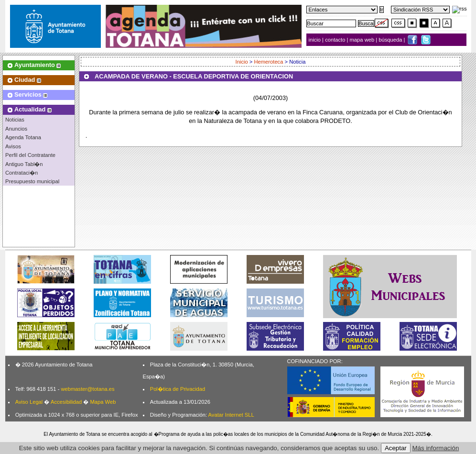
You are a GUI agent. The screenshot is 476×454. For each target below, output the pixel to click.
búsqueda (391, 40)
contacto (335, 40)
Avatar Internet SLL (231, 415)
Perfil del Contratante (30, 155)
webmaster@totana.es (87, 389)
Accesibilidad (66, 402)
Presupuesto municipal (32, 181)
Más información (436, 448)
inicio (316, 40)
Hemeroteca (269, 62)
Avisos (13, 146)
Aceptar (396, 448)
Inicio (243, 62)
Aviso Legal (29, 402)
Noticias (15, 120)
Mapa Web (103, 402)
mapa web (363, 40)
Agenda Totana (23, 137)
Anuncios (16, 129)
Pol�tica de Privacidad (178, 389)
